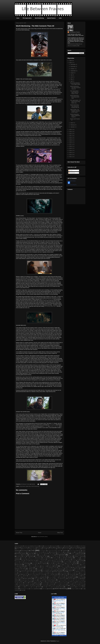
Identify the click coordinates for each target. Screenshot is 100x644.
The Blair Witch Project (78, 580)
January (73, 127)
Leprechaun (60, 565)
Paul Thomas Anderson (47, 569)
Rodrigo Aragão (18, 574)
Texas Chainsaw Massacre (50, 580)
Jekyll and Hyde (82, 562)
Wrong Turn (74, 589)
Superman (64, 578)
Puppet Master (59, 570)
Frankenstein (30, 556)
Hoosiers (27, 561)
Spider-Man (44, 385)
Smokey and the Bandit (27, 577)
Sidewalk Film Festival (50, 576)
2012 (71, 155)
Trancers (34, 587)
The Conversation (37, 581)
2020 (71, 138)
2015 (71, 148)
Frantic (37, 556)
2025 (71, 63)
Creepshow (65, 551)
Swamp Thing (77, 579)
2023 (71, 132)
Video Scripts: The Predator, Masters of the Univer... (75, 111)
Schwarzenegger (72, 574)
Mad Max (38, 566)
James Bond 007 (58, 562)
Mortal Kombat (54, 567)
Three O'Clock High (79, 585)
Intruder (22, 562)
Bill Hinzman (46, 547)
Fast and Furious (33, 555)
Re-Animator (31, 572)
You (83, 589)
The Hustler (44, 583)
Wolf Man (50, 589)
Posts (71, 171)
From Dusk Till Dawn (54, 556)
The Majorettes (20, 584)
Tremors (39, 587)
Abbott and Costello (19, 546)
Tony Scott (22, 587)
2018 (71, 142)
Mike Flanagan (82, 566)
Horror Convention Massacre (43, 561)
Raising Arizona (24, 572)
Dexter (66, 552)
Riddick (50, 573)
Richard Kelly (37, 573)
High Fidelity (83, 559)
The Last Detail (72, 583)
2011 (71, 157)
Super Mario (58, 579)
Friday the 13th (43, 556)
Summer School (51, 579)
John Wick (51, 563)
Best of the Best (25, 547)
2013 (71, 152)
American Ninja (54, 546)
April (72, 81)
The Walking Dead (64, 585)
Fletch (24, 556)
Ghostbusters (17, 558)
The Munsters (44, 584)
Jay (76, 562)
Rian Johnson (30, 573)
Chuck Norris (66, 549)
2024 (71, 130)
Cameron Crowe (32, 549)
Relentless (50, 572)
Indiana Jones (73, 560)
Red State (44, 572)
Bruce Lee (19, 549)
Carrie (44, 549)
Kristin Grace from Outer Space (42, 565)
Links (60, 18)
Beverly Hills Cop (33, 547)
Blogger (57, 641)
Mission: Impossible (29, 567)
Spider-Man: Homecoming (48, 299)
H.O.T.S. (83, 558)
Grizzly (62, 558)
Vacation (54, 587)
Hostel (51, 561)
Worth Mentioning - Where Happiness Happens (75, 116)
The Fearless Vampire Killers (65, 581)
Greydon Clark (56, 558)
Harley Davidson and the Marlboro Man (34, 559)
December (73, 64)
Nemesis (69, 567)
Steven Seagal (81, 577)
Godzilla (49, 558)
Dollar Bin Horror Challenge (42, 553)
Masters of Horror (64, 566)
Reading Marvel (38, 572)
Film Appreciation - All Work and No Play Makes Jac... (75, 102)
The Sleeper (17, 585)
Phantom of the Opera (70, 569)
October (73, 69)
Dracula (67, 553)
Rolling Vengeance (33, 574)
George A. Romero (79, 556)
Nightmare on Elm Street (20, 569)
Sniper (34, 577)
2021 (71, 136)
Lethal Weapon (77, 565)
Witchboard (32, 589)
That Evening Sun (61, 580)
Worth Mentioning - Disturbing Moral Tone (75, 97)
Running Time (49, 574)
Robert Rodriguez (64, 573)
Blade (52, 547)
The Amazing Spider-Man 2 (50, 306)
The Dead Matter (49, 581)
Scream (16, 576)
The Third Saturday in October (34, 585)
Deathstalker (53, 552)
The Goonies (74, 581)
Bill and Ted (39, 547)
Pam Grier (33, 569)
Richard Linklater (44, 573)
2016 (71, 146)
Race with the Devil (78, 570)
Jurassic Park (62, 563)
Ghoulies (23, 558)
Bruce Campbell (82, 547)
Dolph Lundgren (52, 553)
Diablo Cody (71, 552)
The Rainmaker (76, 584)
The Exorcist (56, 581)
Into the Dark (80, 560)
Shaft (26, 576)
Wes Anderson (79, 587)
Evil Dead (25, 555)
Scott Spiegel (81, 574)
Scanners (65, 574)
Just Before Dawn (70, 563)
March (72, 123)
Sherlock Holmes (31, 576)
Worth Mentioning (39, 18)
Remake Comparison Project (60, 572)
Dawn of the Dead (31, 552)
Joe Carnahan (35, 563)
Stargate (66, 577)
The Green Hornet (81, 581)
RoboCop (77, 573)
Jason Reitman (67, 562)
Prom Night (45, 570)
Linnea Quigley (21, 566)
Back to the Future (82, 546)
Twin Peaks (49, 587)
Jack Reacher (44, 562)
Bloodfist (56, 547)
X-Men (38, 385)
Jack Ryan (51, 562)
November (73, 67)
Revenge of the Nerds (22, 573)
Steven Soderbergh (19, 578)
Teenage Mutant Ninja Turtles (26, 580)
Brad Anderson (67, 547)
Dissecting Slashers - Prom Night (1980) (75, 84)
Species (39, 577)
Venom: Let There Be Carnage (23, 91)
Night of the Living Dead (78, 567)
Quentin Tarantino (68, 570)
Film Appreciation (27, 18)
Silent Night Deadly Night (61, 576)
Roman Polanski (41, 574)
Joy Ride (56, 563)
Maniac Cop (44, 566)
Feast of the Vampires (50, 555)
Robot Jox (82, 573)
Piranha (77, 569)
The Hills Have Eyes (19, 583)
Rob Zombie (55, 573)
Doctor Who (31, 553)
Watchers (73, 587)
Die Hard (77, 552)
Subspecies (44, 578)
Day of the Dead (39, 552)
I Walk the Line (66, 561)
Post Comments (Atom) (42, 537)
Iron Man (46, 426)
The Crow (43, 581)
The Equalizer (52, 425)
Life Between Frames (74, 32)
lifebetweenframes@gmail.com (75, 44)
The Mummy (37, 584)
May (72, 79)
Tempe (35, 580)
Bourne (61, 547)
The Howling (38, 583)
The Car (23, 581)
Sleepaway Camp (77, 576)
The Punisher (64, 584)
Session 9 (21, 576)
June (72, 77)
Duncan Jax (74, 553)
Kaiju (75, 563)
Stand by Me (51, 577)
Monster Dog (37, 567)
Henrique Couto (76, 559)
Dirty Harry (83, 552)
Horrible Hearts (33, 560)
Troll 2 (44, 587)
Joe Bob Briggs (27, 563)
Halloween (17, 559)
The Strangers (23, 585)
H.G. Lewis (77, 558)
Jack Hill (38, 562)
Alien (41, 546)
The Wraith (72, 585)
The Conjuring (29, 581)
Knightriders (33, 565)
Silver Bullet (70, 576)
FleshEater (19, 556)
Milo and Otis (17, 567)
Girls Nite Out (33, 558)
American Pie (61, 546)
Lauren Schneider (52, 565)
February (73, 125)
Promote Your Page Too (72, 185)
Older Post (60, 533)
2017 (71, 144)
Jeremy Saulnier (19, 563)
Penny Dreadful (55, 569)
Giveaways (39, 558)
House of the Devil (57, 560)
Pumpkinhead (51, 570)
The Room (82, 584)
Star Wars (61, 577)
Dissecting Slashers (21, 553)
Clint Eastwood (25, 551)
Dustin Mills (81, 553)
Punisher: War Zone (54, 426)
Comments (72, 173)
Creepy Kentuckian (73, 551)
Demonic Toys (60, 552)
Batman (18, 547)
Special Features (51, 18)
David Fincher (23, 552)
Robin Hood (71, 573)
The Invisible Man (51, 583)
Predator (34, 570)
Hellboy (64, 559)
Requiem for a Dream (72, 572)
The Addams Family (69, 580)
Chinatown (60, 549)
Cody (21, 486)
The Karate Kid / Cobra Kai (62, 583)
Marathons (50, 566)
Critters (79, 551)
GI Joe (27, 558)
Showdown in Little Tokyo (40, 576)
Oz (28, 569)
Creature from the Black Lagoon (54, 551)
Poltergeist (28, 570)
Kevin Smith (19, 565)
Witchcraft (38, 589)
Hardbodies (24, 559)
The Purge (70, 584)
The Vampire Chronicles (55, 585)
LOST (28, 566)
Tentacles (40, 580)
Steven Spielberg (28, 578)
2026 (71, 61)
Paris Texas (39, 569)
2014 (71, 150)
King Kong (26, 565)
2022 (71, 134)
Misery (22, 567)
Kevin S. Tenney (82, 563)
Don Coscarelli (61, 553)
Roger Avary (25, 574)
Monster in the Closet (45, 567)
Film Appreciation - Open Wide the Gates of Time (75, 92)
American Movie (47, 546)
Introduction (17, 562)
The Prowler (57, 584)
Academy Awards (27, 546)
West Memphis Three (24, 589)
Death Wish (47, 552)
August (72, 73)
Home (18, 18)
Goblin (44, 558)
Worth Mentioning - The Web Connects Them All (75, 88)
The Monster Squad (28, 584)
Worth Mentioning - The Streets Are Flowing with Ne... (75, 106)
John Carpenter (43, 563)
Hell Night (59, 559)
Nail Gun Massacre (62, 567)
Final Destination (72, 555)
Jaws (72, 562)
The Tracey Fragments (45, 585)
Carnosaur (39, 549)
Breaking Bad (74, 547)
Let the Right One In (68, 565)
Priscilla (39, 570)
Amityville (67, 546)
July (72, 75)
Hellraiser (69, 559)
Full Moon (70, 556)
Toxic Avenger (28, 587)
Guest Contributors (68, 558)
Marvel (24, 486)
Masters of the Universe (73, 566)
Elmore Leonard (18, 555)
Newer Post (19, 533)
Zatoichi (22, 590)
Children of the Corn (51, 549)
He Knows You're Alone (51, 559)
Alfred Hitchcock (35, 546)
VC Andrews (68, 587)
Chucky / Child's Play (75, 549)
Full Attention (63, 556)
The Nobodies (51, 584)
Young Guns (17, 590)
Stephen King (72, 577)
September (73, 71)
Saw (61, 574)
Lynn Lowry (33, 566)
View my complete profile (74, 46)
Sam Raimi (55, 574)
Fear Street (41, 555)
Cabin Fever (25, 549)
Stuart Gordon (37, 578)
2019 (71, 140)
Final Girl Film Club (81, 555)
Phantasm (61, 569)
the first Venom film (57, 88)
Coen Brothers (43, 551)
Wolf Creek (44, 589)
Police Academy (21, 570)
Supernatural (71, 578)
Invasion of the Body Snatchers (30, 562)
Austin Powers (73, 546)
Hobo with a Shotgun (20, 561)
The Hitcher (32, 583)
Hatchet (44, 559)
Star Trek (56, 577)
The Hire (26, 583)
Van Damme (60, 587)
